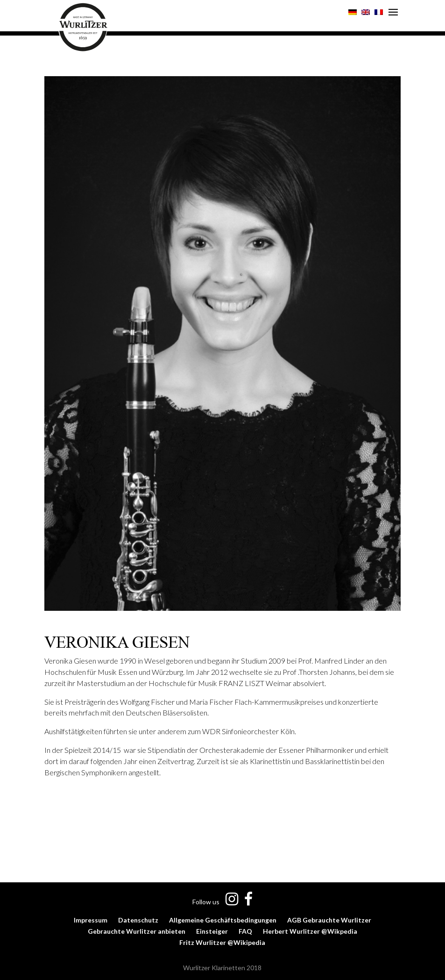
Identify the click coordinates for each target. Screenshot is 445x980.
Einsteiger (212, 931)
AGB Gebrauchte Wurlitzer (329, 920)
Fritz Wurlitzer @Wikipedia (222, 942)
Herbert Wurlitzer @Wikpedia (310, 931)
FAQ (245, 931)
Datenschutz (138, 920)
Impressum (91, 920)
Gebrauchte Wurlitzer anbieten (137, 931)
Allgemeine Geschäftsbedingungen (223, 920)
